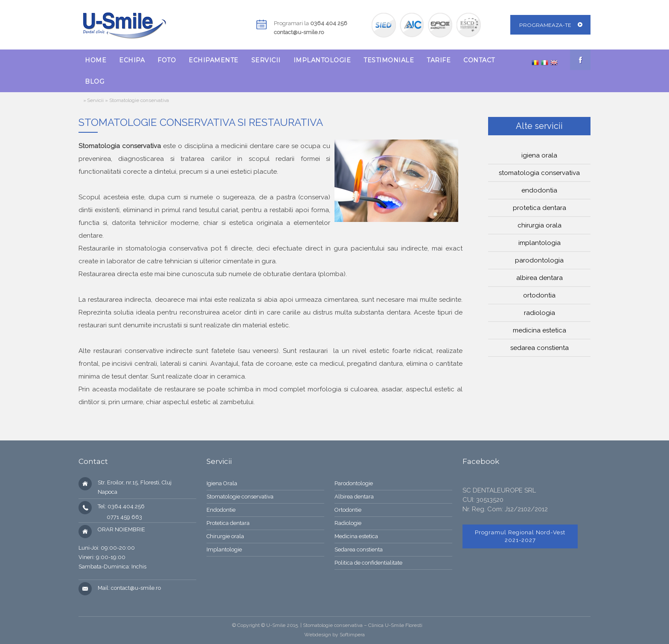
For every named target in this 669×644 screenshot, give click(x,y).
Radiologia (540, 313)
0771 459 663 (120, 517)
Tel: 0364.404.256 (121, 506)
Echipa (132, 60)
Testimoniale (389, 60)
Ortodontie (348, 510)
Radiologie (348, 523)
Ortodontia (539, 295)
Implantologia (540, 243)
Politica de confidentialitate (368, 563)
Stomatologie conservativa (240, 497)
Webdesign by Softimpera (334, 635)
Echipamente (214, 60)
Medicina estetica (540, 330)
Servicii (266, 60)
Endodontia (539, 190)
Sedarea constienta (540, 348)
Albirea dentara (540, 278)
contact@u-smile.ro (299, 32)
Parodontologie (354, 483)
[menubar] (301, 71)
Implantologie (322, 60)
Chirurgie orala (225, 536)
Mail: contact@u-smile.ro (129, 588)
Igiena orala (539, 155)
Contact (479, 60)
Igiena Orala (222, 483)
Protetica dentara (540, 208)
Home (96, 60)
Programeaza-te (545, 25)
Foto (167, 60)
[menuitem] (96, 60)
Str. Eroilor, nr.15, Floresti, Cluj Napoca (135, 487)
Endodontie (221, 510)
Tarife (439, 60)
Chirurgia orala (540, 225)
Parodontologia (539, 260)
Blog (95, 82)
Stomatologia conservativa (539, 173)
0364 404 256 (329, 23)
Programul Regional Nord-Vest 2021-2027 (520, 536)
